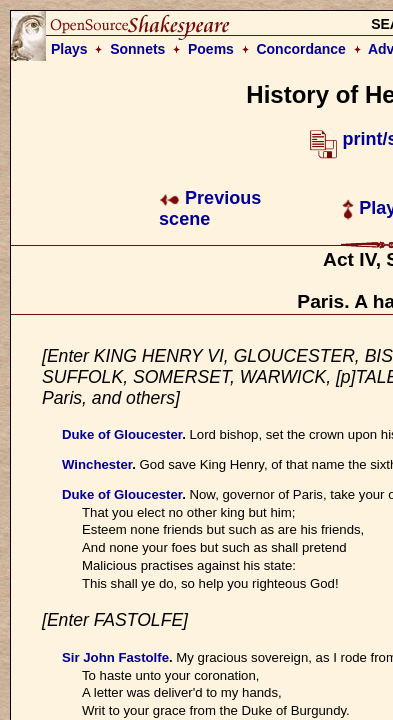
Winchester (97, 464)
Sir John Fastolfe (115, 657)
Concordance (300, 49)
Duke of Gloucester (122, 434)
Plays (69, 49)
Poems (211, 49)
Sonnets (137, 49)
